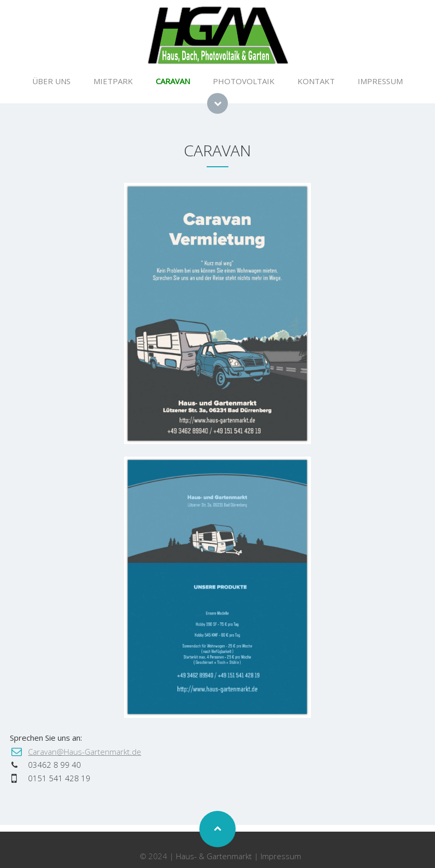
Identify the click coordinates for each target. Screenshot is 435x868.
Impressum (281, 856)
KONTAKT (316, 81)
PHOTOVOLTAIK (244, 81)
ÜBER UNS (51, 81)
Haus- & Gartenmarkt (214, 856)
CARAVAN (173, 81)
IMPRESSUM (380, 81)
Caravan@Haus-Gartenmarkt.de (85, 752)
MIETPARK (113, 81)
